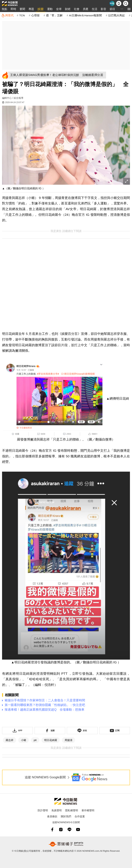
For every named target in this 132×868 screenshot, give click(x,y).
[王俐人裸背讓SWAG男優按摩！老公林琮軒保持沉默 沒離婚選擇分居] (58, 75)
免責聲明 (57, 810)
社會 (77, 9)
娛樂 (41, 9)
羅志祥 (10, 740)
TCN (22, 15)
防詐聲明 (43, 810)
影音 (103, 9)
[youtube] (78, 830)
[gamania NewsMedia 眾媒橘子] (66, 844)
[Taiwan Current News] (112, 3)
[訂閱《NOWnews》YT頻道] (115, 731)
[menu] (129, 9)
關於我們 (66, 816)
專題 (31, 9)
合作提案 (80, 816)
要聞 (22, 9)
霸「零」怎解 (54, 15)
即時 (13, 9)
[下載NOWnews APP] (119, 3)
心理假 (35, 15)
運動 (50, 9)
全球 (59, 9)
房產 (86, 9)
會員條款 (52, 816)
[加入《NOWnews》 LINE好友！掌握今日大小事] (82, 731)
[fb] (52, 830)
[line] (69, 830)
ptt (35, 740)
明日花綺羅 (51, 740)
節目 (112, 9)
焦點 (4, 9)
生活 (95, 9)
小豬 (24, 740)
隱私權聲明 (72, 810)
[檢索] (126, 3)
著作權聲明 (88, 810)
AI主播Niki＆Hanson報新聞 (85, 15)
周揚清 (68, 740)
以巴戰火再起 (117, 15)
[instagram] (61, 830)
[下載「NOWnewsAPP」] (17, 731)
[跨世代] (7, 15)
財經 (68, 9)
